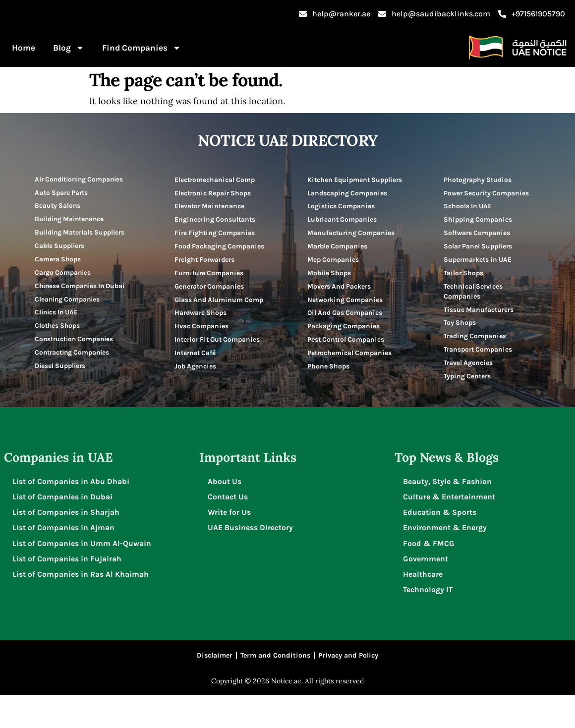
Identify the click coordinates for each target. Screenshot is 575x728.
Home (24, 48)
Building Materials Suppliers (83, 235)
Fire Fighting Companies (216, 235)
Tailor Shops (464, 276)
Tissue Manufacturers (480, 314)
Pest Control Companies (347, 356)
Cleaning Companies (69, 304)
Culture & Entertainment (451, 525)
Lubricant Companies (343, 231)
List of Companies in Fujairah (68, 589)
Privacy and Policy (348, 688)
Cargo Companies (64, 276)
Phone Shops (329, 384)
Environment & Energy (446, 557)
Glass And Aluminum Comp (209, 319)
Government (427, 589)
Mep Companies (334, 273)
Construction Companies (76, 346)
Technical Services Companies (474, 295)
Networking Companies (346, 314)
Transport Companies (479, 356)
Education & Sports (441, 541)
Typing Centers (468, 384)
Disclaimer (215, 688)
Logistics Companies (342, 217)
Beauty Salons (58, 207)
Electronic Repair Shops (214, 193)
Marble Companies (338, 259)
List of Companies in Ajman (65, 557)
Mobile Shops (330, 286)
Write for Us (231, 541)
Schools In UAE (468, 207)
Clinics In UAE (58, 318)
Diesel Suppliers (62, 374)
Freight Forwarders (206, 273)
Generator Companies (210, 300)
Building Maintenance (72, 221)
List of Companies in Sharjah (67, 541)
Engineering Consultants (216, 221)
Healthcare (424, 605)
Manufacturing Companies (352, 245)
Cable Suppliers (61, 249)
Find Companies (142, 48)
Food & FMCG (430, 573)
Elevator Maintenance (210, 207)
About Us (226, 510)
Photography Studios (479, 179)
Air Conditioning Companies (83, 179)
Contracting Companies (74, 360)
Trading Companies (476, 342)
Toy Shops (460, 328)
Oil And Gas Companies (346, 328)
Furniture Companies (210, 286)
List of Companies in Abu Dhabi (72, 510)
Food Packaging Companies (201, 254)
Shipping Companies (479, 221)
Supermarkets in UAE (479, 263)
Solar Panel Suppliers (479, 249)
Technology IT (430, 621)
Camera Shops (59, 263)
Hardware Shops (202, 338)
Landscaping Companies (348, 203)
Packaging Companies (344, 342)
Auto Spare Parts (63, 193)
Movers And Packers (340, 300)
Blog (69, 48)
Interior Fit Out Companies (200, 371)
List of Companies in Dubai (64, 525)
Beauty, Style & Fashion (449, 510)
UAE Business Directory (252, 557)
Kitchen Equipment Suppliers (340, 184)
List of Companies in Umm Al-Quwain (83, 573)
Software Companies (478, 235)
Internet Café (196, 390)
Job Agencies (196, 403)
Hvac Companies (202, 352)
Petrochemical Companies (350, 370)
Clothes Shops (58, 332)
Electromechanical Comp (216, 179)
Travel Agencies (469, 370)
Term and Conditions (275, 688)
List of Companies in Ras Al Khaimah (82, 605)
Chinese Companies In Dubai (83, 290)
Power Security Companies (488, 193)
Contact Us (229, 525)
